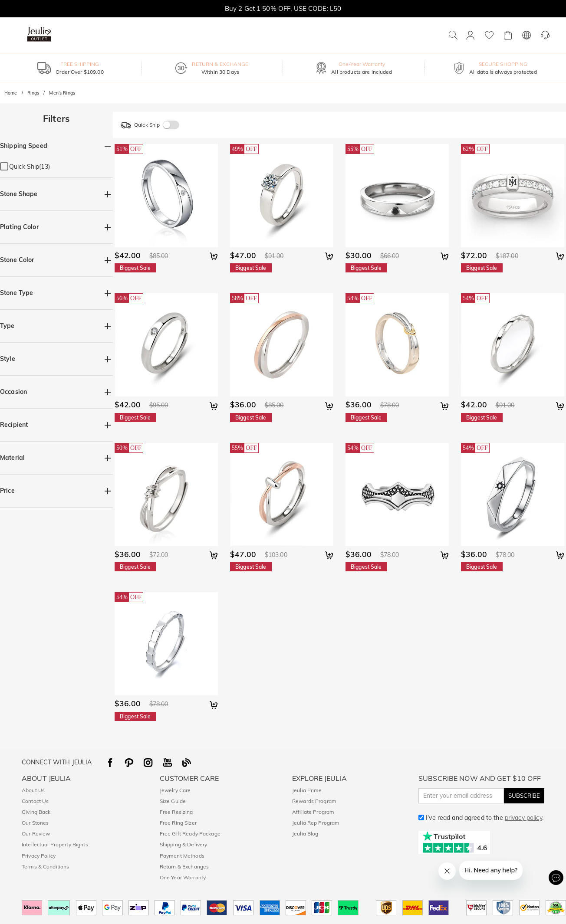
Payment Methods (182, 856)
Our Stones (35, 823)
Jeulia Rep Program (316, 823)
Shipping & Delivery (184, 844)
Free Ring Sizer (178, 823)
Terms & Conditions (45, 867)
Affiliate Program (313, 812)
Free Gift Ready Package (190, 834)
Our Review (36, 834)
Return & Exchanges (184, 867)
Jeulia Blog (305, 834)
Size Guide (173, 801)
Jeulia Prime (307, 790)
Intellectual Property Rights (55, 844)
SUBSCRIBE (524, 796)
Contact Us (35, 801)
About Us (33, 790)
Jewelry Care (175, 790)
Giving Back (36, 812)
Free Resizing (176, 812)
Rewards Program (314, 801)
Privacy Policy (39, 856)
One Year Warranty (183, 877)
